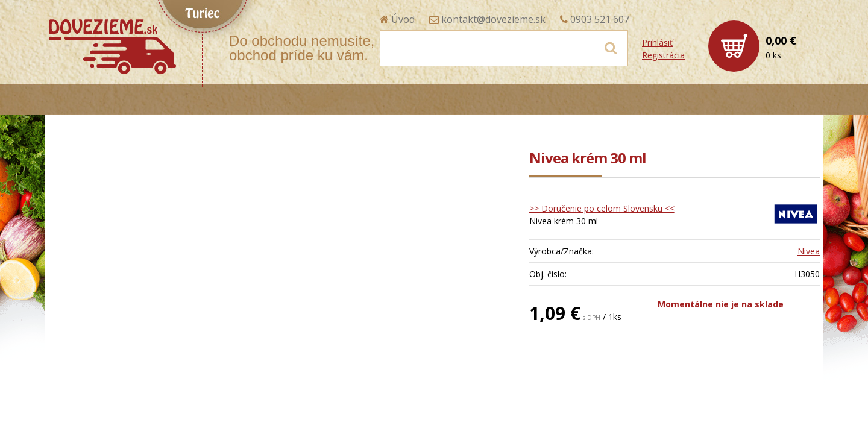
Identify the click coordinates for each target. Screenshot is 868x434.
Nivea (809, 251)
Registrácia (663, 55)
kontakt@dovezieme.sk (493, 19)
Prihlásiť (657, 42)
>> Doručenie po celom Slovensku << (602, 208)
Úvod (403, 19)
